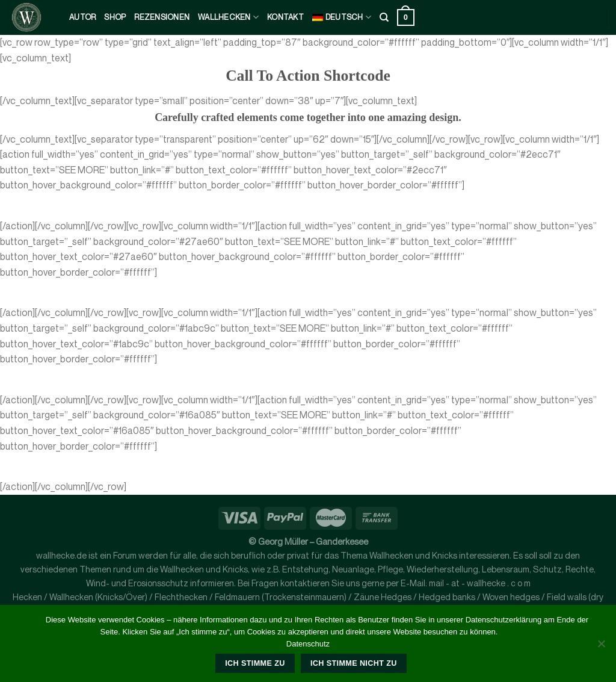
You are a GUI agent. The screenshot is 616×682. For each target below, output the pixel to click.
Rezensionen (162, 17)
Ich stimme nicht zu (354, 663)
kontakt (285, 17)
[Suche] (384, 17)
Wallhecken (228, 17)
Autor (82, 17)
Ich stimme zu (255, 663)
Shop (115, 17)
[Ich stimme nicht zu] (601, 647)
